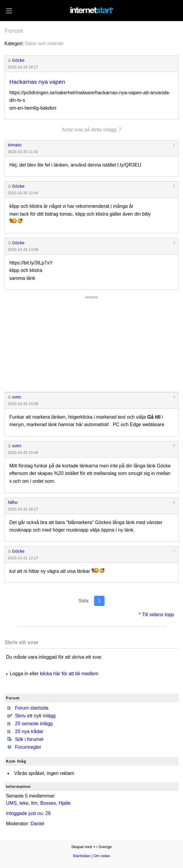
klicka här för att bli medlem (69, 674)
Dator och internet (44, 44)
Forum (14, 31)
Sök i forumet (29, 739)
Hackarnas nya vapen (37, 82)
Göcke (18, 60)
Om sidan (102, 856)
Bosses (48, 803)
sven (17, 397)
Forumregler (28, 747)
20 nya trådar (29, 731)
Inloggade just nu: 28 (28, 813)
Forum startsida (32, 708)
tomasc (15, 145)
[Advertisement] (91, 342)
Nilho (13, 502)
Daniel (37, 824)
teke (24, 803)
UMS (11, 803)
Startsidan (82, 856)
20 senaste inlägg (34, 724)
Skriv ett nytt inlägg (35, 716)
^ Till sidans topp (156, 615)
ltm (34, 803)
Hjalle (65, 803)
